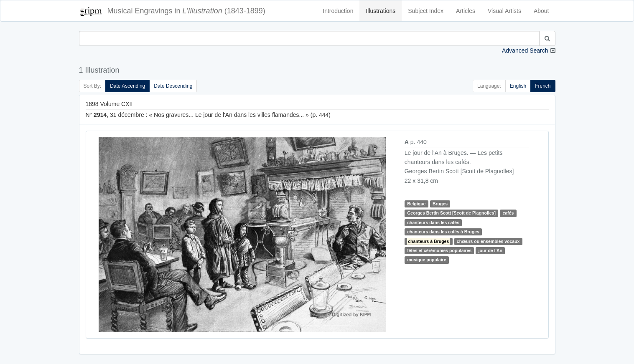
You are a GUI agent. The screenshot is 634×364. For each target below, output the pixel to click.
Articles (466, 11)
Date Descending (173, 86)
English (518, 86)
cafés (508, 213)
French (543, 86)
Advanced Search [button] (525, 51)
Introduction (338, 11)
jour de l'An (490, 250)
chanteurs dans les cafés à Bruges (443, 232)
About (541, 11)
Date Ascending (127, 86)
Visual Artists (504, 11)
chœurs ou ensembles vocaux (488, 241)
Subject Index (426, 11)
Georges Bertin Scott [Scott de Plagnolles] (451, 213)
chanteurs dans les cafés (433, 222)
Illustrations (381, 11)
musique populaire (426, 260)
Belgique (416, 204)
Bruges (440, 204)
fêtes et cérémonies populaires (439, 250)
